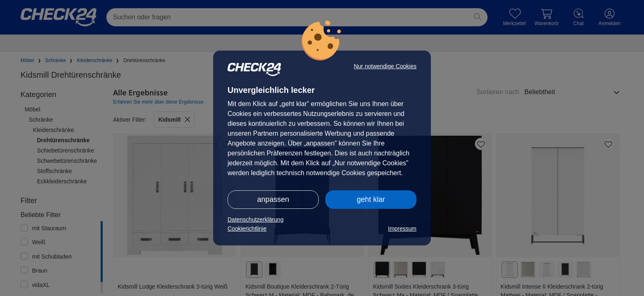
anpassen (273, 199)
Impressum (402, 229)
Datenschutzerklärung (255, 220)
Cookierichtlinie (247, 229)
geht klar (371, 199)
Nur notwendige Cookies (385, 66)
